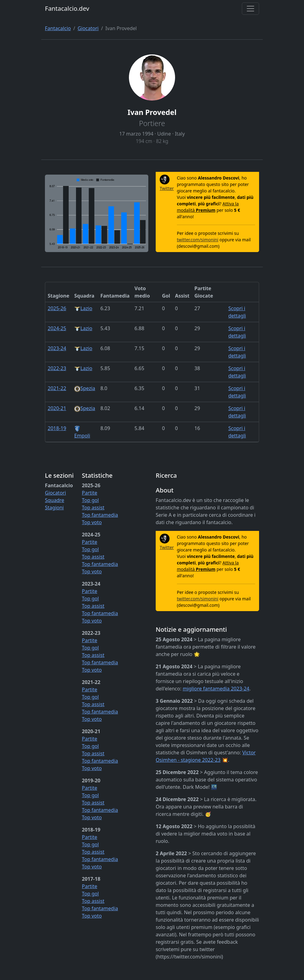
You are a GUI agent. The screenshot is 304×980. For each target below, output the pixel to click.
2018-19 (57, 428)
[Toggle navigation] (250, 9)
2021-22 (57, 388)
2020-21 (57, 408)
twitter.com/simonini (198, 240)
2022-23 (57, 368)
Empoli (82, 432)
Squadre (55, 500)
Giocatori (88, 28)
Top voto (92, 522)
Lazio (83, 308)
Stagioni (54, 508)
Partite (90, 493)
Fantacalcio (58, 28)
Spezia (85, 388)
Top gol (90, 500)
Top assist (93, 508)
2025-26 (57, 308)
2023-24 (57, 348)
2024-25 (57, 328)
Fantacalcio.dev (67, 8)
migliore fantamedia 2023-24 (216, 689)
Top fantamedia (100, 515)
